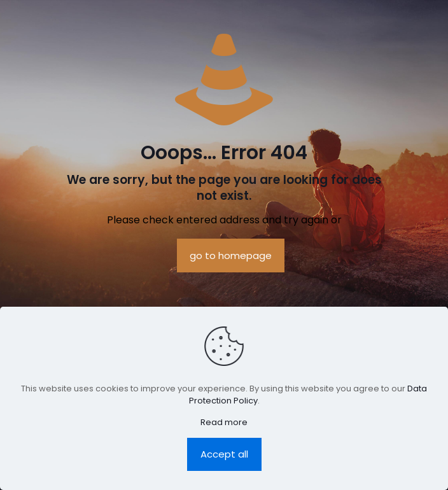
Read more (224, 422)
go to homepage (231, 255)
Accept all (224, 454)
